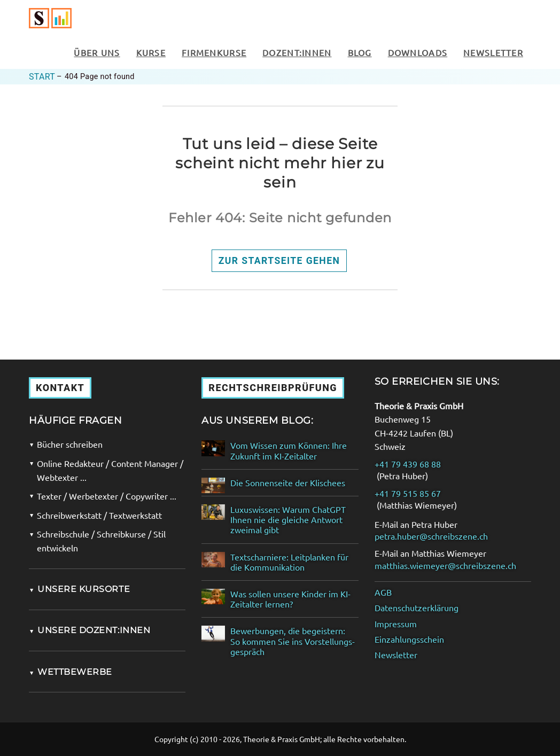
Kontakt (60, 388)
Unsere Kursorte (79, 589)
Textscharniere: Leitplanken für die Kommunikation (289, 562)
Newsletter (493, 52)
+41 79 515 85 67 (408, 493)
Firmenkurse (214, 52)
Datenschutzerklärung (417, 608)
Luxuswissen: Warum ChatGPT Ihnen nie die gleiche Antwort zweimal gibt (288, 520)
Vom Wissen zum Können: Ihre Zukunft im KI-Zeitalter (289, 450)
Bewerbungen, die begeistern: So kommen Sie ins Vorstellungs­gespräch (293, 641)
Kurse (151, 52)
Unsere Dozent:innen (90, 630)
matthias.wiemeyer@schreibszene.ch (445, 566)
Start (42, 77)
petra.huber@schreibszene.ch (431, 536)
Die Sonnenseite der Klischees (288, 483)
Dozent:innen (297, 52)
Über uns (97, 52)
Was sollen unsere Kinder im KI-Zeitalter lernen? (290, 599)
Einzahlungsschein (409, 639)
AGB (383, 592)
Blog (360, 52)
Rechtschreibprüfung (273, 388)
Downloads (418, 52)
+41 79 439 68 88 (408, 464)
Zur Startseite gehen (279, 261)
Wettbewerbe (71, 672)
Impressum (396, 624)
